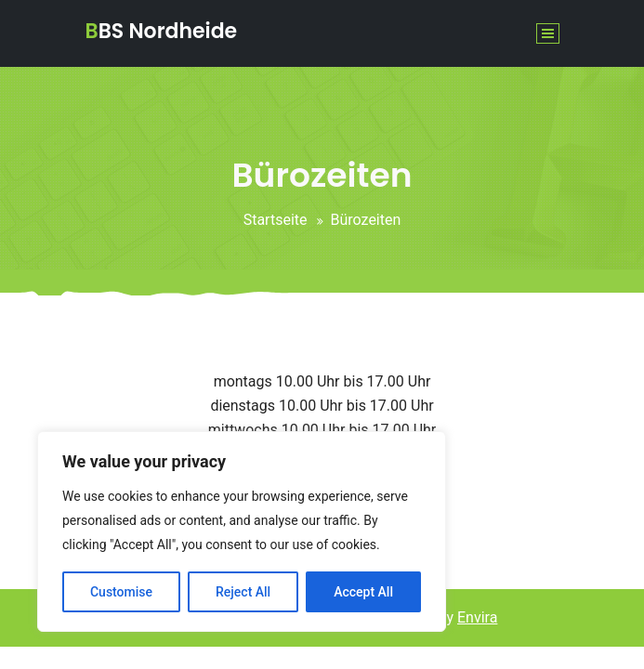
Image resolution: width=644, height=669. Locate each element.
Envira (477, 617)
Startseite (276, 220)
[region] (242, 531)
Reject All (243, 592)
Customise (121, 592)
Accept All (363, 592)
